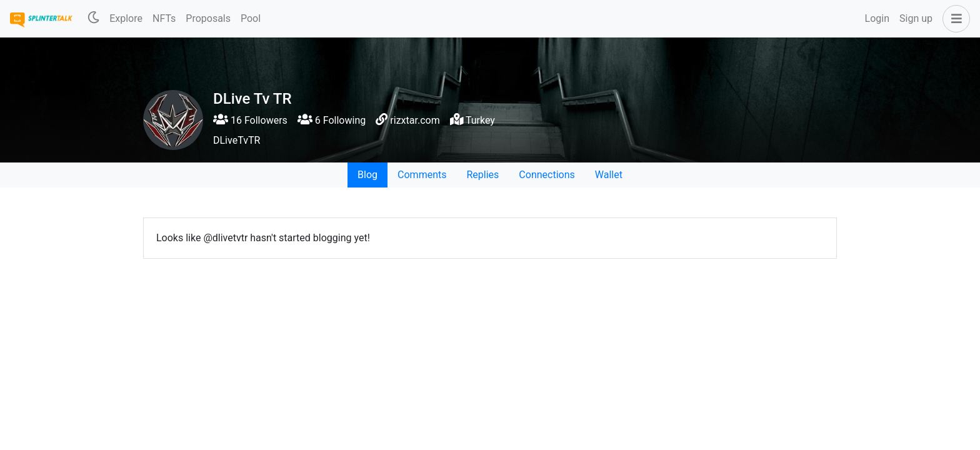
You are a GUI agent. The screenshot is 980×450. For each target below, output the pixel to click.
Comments (422, 175)
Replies (482, 175)
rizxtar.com (415, 120)
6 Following (332, 120)
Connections (547, 175)
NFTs (164, 18)
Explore (126, 18)
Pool (251, 18)
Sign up (916, 18)
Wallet (609, 175)
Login (877, 18)
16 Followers (250, 120)
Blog (367, 175)
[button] (954, 19)
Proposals (208, 18)
